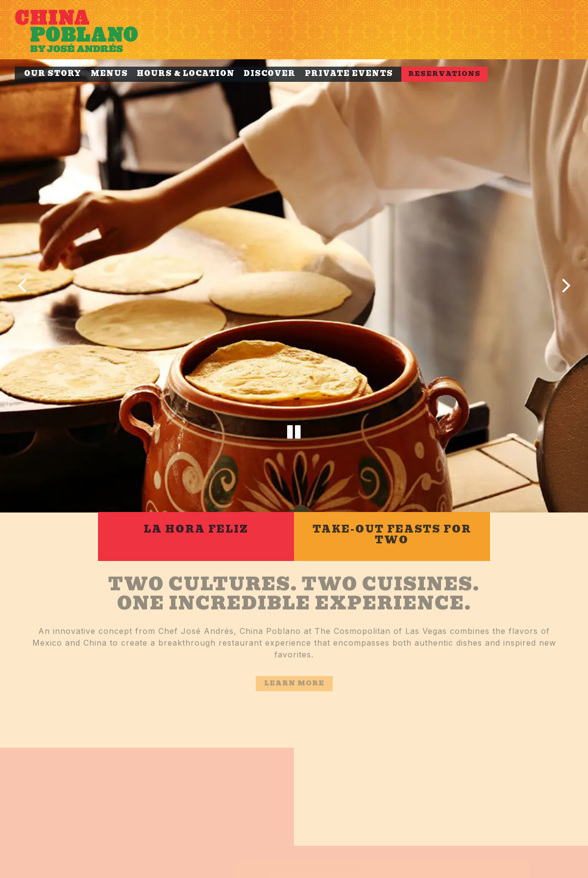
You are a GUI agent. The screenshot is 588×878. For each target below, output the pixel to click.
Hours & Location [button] (186, 73)
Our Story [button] (53, 73)
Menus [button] (109, 73)
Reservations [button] (444, 74)
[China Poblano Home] (88, 30)
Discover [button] (269, 73)
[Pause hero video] (294, 412)
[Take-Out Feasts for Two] (392, 510)
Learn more (294, 660)
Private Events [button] (349, 73)
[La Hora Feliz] (196, 510)
